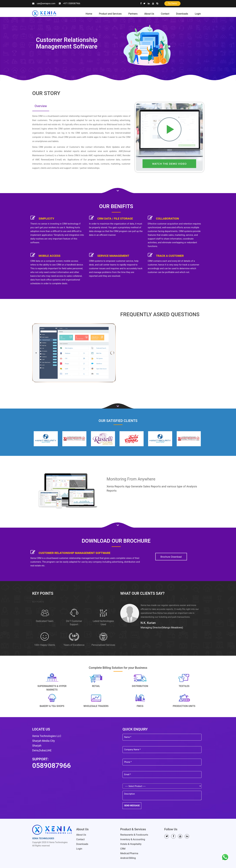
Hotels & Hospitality (131, 844)
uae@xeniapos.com (46, 4)
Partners (133, 14)
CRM (123, 849)
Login (198, 14)
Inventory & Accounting (133, 839)
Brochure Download (171, 557)
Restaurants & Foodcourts (134, 835)
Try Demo (172, 4)
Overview (41, 106)
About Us (149, 14)
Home (89, 14)
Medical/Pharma (129, 853)
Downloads (182, 14)
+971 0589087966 (72, 4)
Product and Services (110, 14)
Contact (165, 14)
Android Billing (128, 858)
